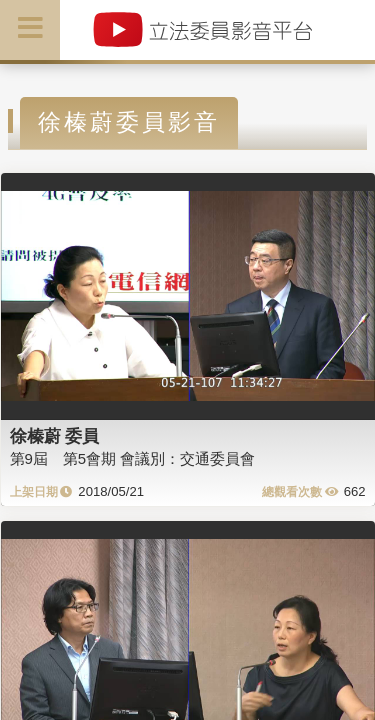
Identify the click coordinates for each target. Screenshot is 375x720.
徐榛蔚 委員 (55, 436)
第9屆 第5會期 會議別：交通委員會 (133, 458)
